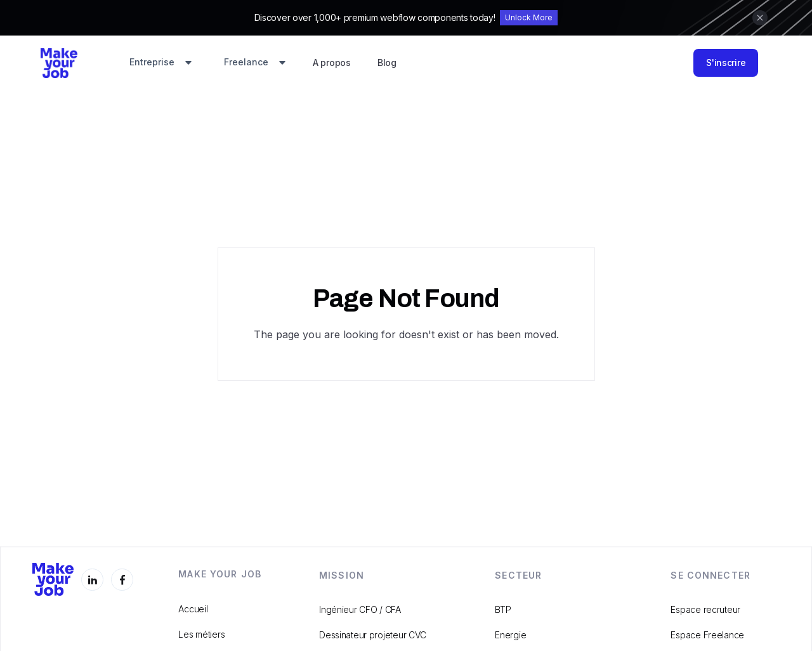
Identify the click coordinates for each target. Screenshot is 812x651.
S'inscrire (726, 62)
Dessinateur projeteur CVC (373, 635)
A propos (332, 62)
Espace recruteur (705, 609)
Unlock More (529, 17)
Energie (510, 635)
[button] (161, 63)
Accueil (193, 609)
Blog (387, 62)
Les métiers (201, 634)
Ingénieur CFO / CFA (360, 609)
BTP (503, 609)
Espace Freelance (707, 635)
